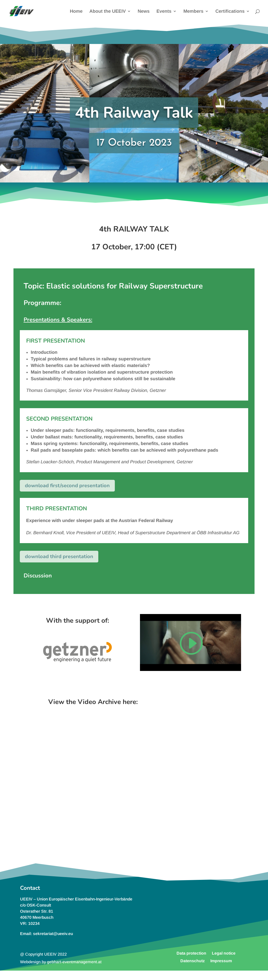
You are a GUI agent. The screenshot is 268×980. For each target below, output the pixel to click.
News (144, 12)
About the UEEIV (108, 12)
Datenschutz (193, 961)
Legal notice (224, 953)
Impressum (221, 961)
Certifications (230, 12)
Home (76, 12)
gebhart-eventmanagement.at (74, 962)
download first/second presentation (67, 486)
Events (164, 12)
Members (193, 12)
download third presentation (59, 556)
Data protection (191, 953)
